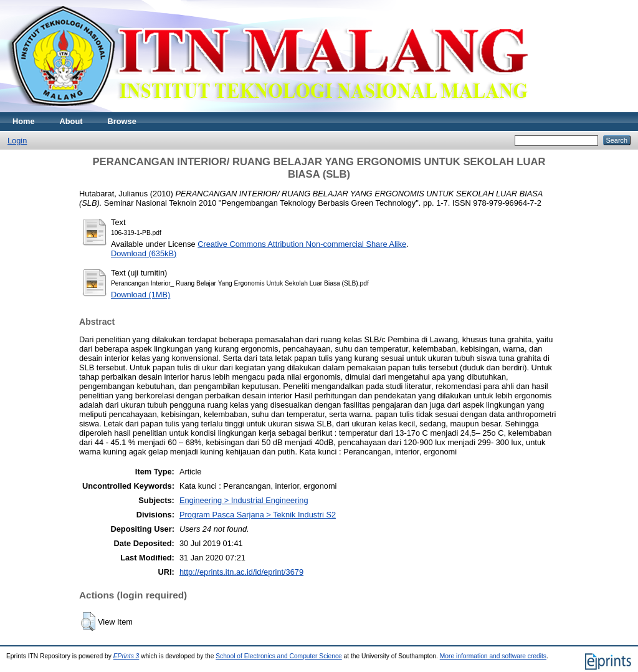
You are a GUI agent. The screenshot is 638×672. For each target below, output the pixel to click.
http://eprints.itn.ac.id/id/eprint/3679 (241, 572)
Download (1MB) (140, 295)
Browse (122, 121)
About (71, 121)
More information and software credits (493, 656)
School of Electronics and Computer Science (279, 656)
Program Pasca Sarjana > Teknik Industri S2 (258, 515)
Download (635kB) (144, 253)
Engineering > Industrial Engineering (244, 500)
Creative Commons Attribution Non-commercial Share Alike (302, 244)
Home (24, 121)
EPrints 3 (126, 656)
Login (17, 141)
